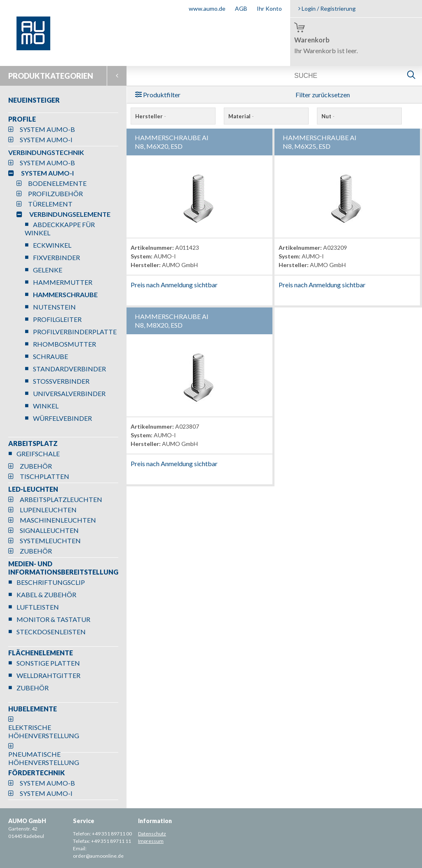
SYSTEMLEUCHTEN (50, 541)
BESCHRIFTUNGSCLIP (51, 582)
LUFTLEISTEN (38, 607)
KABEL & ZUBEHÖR (46, 595)
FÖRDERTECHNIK (36, 773)
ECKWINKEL (52, 245)
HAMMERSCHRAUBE (65, 294)
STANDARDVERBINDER (69, 369)
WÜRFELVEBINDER (62, 418)
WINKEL (46, 406)
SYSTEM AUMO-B (47, 129)
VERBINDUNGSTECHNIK (46, 152)
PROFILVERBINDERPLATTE (75, 332)
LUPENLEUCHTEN (48, 510)
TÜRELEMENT (50, 204)
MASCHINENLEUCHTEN (58, 520)
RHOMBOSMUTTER (64, 344)
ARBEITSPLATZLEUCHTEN (61, 499)
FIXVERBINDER (56, 257)
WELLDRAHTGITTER (48, 675)
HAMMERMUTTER (63, 282)
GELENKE (48, 270)
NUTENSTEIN (54, 307)
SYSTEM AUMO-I (46, 140)
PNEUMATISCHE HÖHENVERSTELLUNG (44, 758)
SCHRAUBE (50, 356)
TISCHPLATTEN (45, 476)
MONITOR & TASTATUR (53, 619)
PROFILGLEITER (57, 319)
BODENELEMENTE (57, 183)
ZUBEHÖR (36, 466)
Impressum (151, 841)
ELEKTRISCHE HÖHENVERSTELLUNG (44, 731)
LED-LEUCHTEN (33, 489)
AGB (241, 8)
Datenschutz (152, 834)
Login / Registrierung (327, 8)
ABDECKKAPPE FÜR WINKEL (60, 229)
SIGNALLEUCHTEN (49, 530)
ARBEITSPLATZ (33, 443)
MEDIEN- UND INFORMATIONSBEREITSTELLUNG (63, 568)
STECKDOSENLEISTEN (51, 632)
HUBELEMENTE (33, 709)
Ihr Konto (269, 8)
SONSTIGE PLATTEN (48, 663)
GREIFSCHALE (38, 454)
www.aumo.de (207, 8)
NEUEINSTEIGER (34, 100)
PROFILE (22, 119)
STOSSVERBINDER (61, 381)
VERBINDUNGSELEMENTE (70, 214)
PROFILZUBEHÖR (55, 194)
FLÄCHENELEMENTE (41, 653)
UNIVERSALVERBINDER (69, 393)
